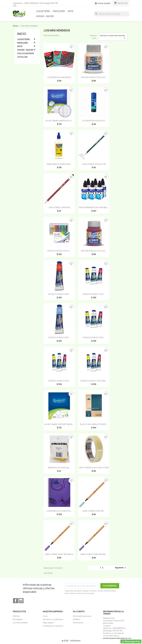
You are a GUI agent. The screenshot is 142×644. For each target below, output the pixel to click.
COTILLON (22, 57)
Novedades (18, 619)
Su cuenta (79, 611)
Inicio (22, 34)
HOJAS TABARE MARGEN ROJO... (59, 121)
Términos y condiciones (53, 619)
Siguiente (121, 568)
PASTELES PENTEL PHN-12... (59, 251)
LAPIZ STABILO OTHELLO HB (94, 164)
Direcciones (78, 623)
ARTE (71, 11)
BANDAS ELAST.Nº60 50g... (59, 468)
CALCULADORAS (26, 53)
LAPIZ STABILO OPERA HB (59, 207)
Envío (45, 616)
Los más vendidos (20, 623)
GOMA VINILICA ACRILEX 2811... (59, 164)
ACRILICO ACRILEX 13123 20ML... (94, 381)
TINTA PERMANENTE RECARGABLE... (94, 207)
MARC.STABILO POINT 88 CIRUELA (59, 554)
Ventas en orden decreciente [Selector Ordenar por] (113, 37)
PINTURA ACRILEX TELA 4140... (94, 77)
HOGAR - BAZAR (45, 16)
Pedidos (76, 619)
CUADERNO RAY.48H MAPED (59, 77)
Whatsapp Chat (131, 642)
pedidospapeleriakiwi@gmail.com (117, 638)
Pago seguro (48, 623)
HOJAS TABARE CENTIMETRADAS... (59, 424)
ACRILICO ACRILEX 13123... (59, 294)
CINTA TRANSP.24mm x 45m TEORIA (94, 468)
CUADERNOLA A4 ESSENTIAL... (59, 511)
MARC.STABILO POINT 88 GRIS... (94, 554)
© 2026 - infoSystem (71, 641)
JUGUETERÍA (43, 11)
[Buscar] (112, 14)
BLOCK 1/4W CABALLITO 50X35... (94, 424)
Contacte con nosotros (53, 626)
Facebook (16, 601)
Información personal (82, 616)
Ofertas (16, 616)
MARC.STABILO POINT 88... (94, 511)
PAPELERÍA (59, 11)
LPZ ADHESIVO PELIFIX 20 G (94, 121)
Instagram (21, 601)
